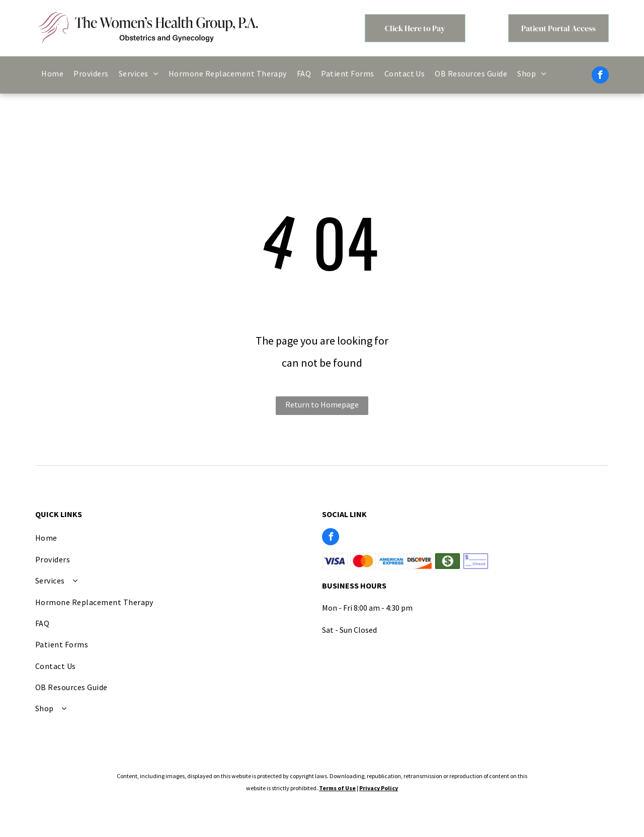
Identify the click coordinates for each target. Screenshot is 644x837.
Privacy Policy (379, 788)
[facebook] (600, 76)
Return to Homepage (322, 404)
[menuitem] (52, 73)
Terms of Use (337, 788)
